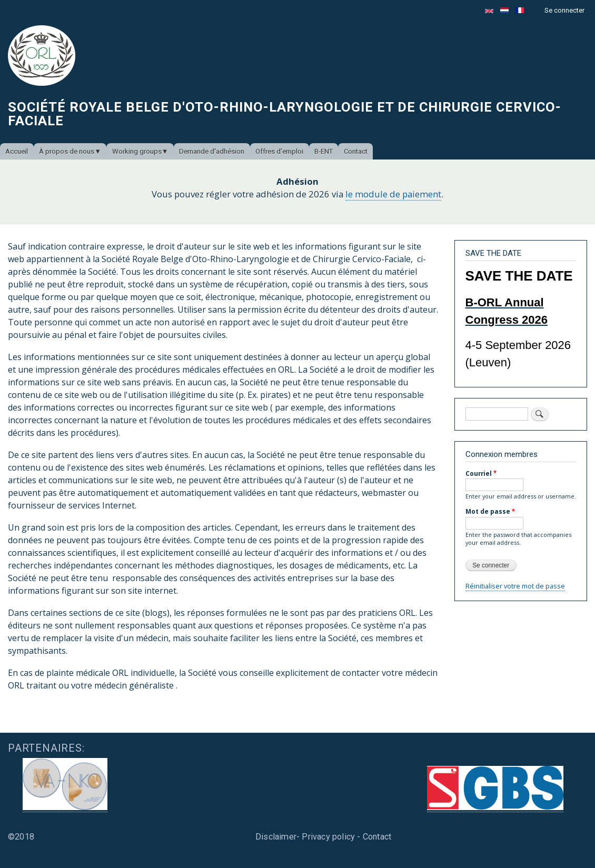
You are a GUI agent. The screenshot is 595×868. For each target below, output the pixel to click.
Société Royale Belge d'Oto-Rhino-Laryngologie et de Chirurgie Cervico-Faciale (285, 114)
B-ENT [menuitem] (324, 151)
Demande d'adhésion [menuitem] (212, 151)
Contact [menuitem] (356, 151)
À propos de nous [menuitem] (67, 151)
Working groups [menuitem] (137, 151)
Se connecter (564, 10)
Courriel (479, 473)
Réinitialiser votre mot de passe (515, 586)
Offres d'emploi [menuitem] (279, 151)
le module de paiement (393, 194)
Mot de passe (488, 511)
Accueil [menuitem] (17, 151)
